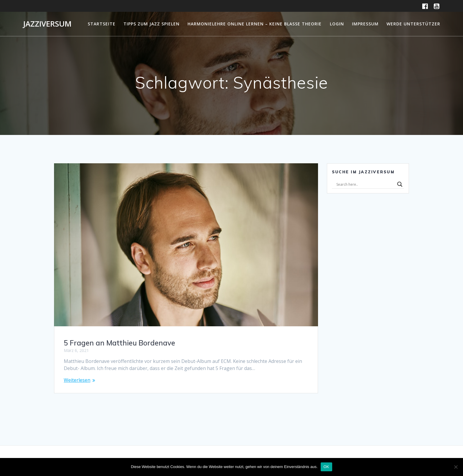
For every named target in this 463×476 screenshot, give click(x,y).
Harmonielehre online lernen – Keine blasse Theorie (255, 24)
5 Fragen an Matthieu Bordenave (119, 343)
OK (326, 467)
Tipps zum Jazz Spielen (151, 24)
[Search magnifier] (400, 184)
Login (337, 24)
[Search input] (365, 184)
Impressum (365, 24)
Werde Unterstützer (413, 24)
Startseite (102, 24)
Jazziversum (47, 24)
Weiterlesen (77, 380)
